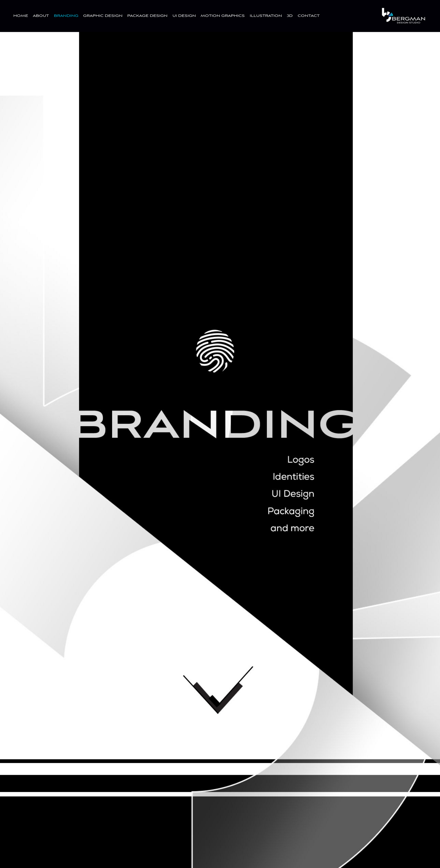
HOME (21, 16)
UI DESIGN (184, 16)
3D (290, 16)
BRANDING (66, 16)
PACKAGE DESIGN (147, 16)
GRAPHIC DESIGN (103, 16)
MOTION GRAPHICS (223, 16)
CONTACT (309, 16)
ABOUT (41, 16)
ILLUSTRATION (266, 16)
